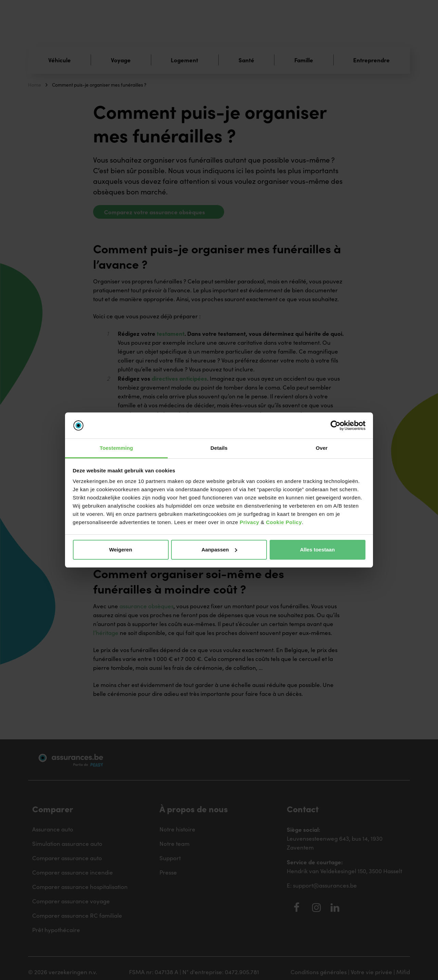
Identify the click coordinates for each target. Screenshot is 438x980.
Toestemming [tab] (116, 448)
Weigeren (121, 550)
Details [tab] (219, 448)
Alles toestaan (318, 550)
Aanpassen (219, 550)
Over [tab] (322, 448)
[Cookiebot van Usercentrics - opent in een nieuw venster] (336, 425)
